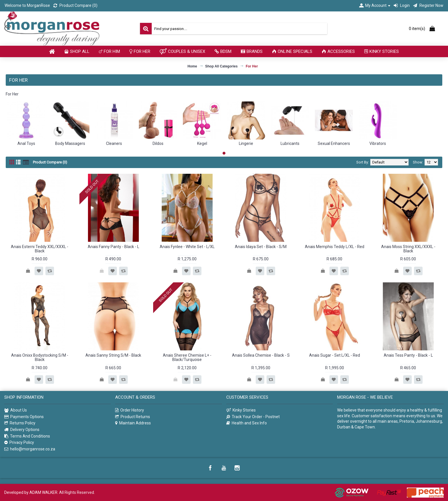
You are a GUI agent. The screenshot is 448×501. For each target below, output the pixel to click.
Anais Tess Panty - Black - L (408, 355)
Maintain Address (133, 423)
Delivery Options (22, 430)
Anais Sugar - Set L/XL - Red (335, 355)
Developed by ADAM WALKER (31, 492)
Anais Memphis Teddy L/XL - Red (335, 247)
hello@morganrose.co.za (30, 449)
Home (192, 66)
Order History (130, 410)
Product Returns (133, 417)
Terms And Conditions (27, 436)
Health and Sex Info (247, 423)
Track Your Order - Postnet (253, 417)
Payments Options (24, 417)
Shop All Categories (221, 66)
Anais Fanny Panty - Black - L (113, 247)
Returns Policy (20, 423)
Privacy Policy (19, 443)
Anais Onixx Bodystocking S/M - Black (40, 357)
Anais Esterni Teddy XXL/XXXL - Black (40, 249)
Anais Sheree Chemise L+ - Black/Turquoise (187, 357)
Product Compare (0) (50, 162)
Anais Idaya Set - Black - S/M (261, 247)
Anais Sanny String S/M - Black (113, 355)
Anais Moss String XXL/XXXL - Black (408, 249)
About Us (16, 410)
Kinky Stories (241, 410)
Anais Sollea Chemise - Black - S (261, 355)
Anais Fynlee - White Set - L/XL (187, 247)
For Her (252, 66)
